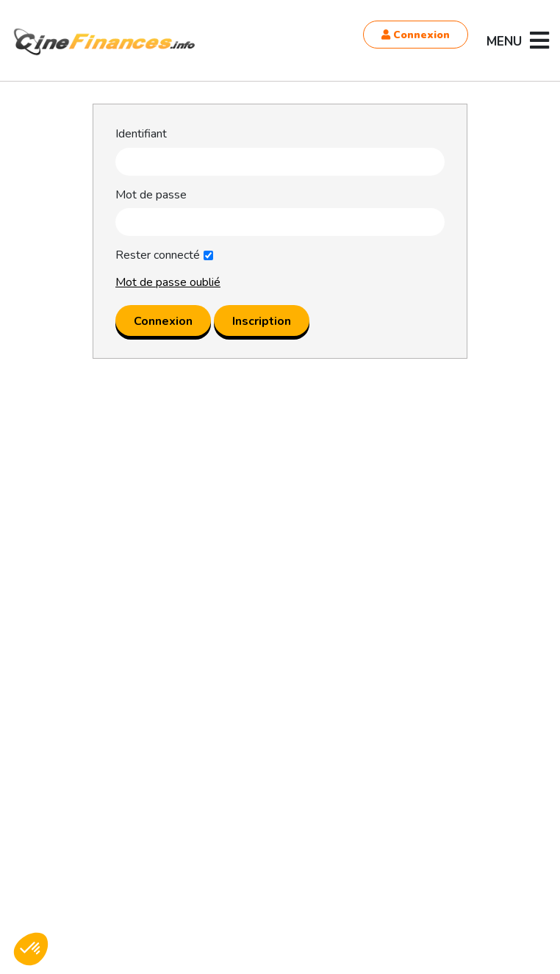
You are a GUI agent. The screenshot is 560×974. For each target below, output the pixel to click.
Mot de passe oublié (168, 282)
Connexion (416, 35)
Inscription (262, 321)
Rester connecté (158, 255)
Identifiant (141, 134)
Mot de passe (151, 195)
